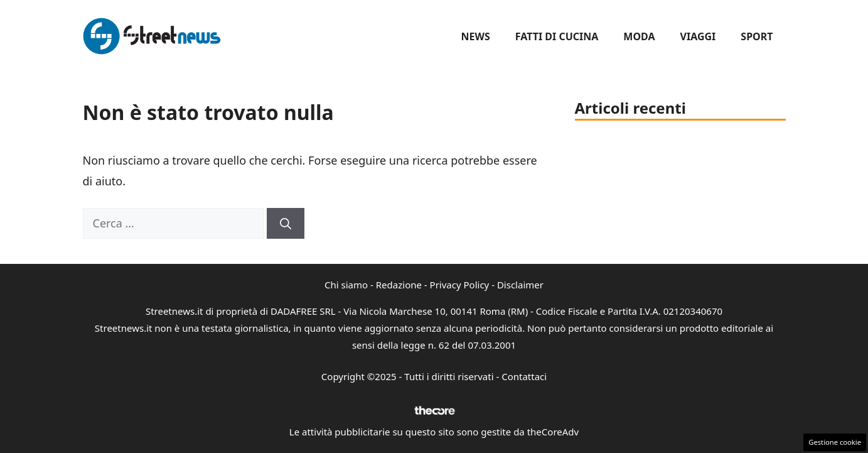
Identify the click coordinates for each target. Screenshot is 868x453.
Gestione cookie (835, 442)
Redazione (399, 285)
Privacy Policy (460, 285)
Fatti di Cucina (557, 36)
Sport (757, 36)
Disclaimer (520, 285)
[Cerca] (286, 223)
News (475, 36)
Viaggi (698, 36)
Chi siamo (346, 285)
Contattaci (524, 376)
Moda (639, 36)
